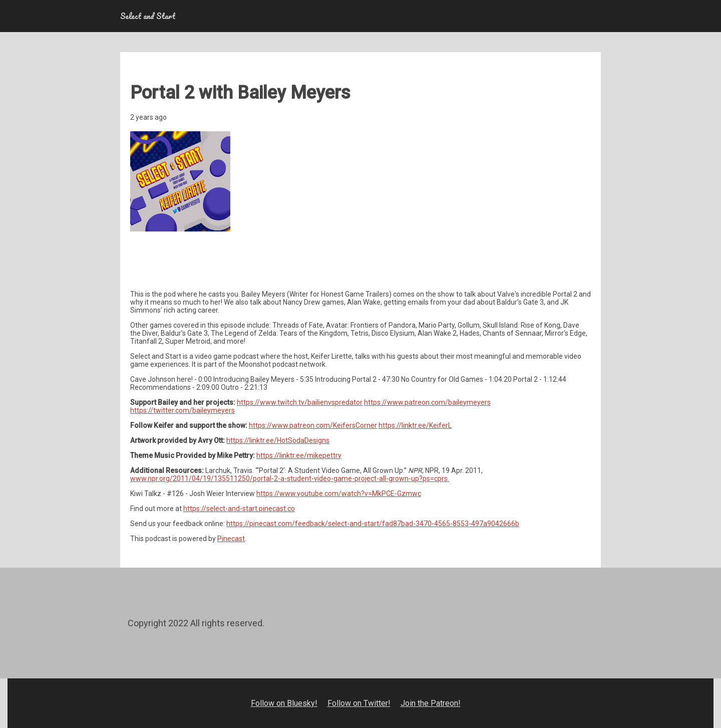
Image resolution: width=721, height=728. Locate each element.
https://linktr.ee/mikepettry (299, 455)
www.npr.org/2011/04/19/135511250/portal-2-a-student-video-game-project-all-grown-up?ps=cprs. (290, 478)
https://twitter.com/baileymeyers (183, 410)
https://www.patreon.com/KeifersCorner (313, 425)
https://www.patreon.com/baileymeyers (427, 402)
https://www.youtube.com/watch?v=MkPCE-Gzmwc (339, 494)
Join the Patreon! (431, 703)
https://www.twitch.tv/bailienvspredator (300, 402)
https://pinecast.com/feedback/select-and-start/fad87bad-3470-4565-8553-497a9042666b (373, 524)
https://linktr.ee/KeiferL (415, 425)
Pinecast (231, 539)
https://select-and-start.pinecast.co (239, 509)
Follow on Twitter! (359, 703)
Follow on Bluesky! (284, 703)
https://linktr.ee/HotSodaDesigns (278, 440)
